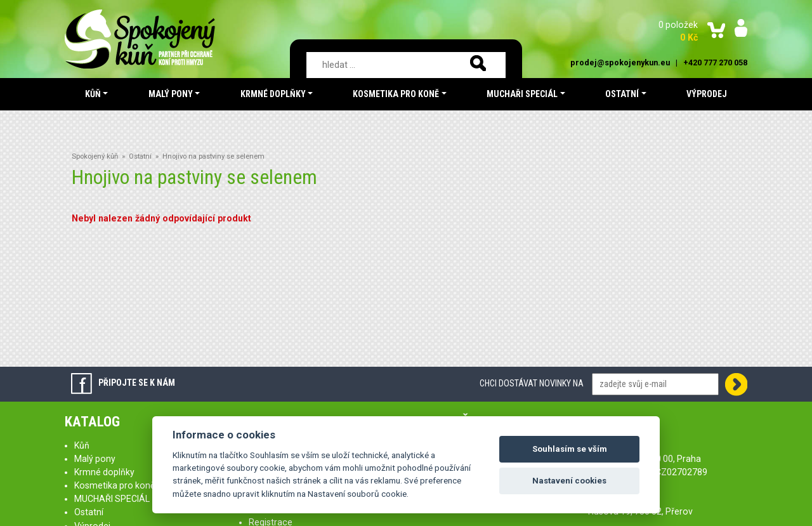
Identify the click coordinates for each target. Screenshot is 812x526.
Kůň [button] (93, 94)
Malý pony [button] (171, 94)
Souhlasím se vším (570, 449)
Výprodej (707, 94)
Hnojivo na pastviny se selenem (213, 156)
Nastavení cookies (569, 481)
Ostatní (140, 156)
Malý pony (95, 459)
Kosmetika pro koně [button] (396, 94)
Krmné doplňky (104, 472)
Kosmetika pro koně (115, 485)
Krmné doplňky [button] (273, 94)
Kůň (82, 445)
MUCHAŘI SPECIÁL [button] (522, 94)
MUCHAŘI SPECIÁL (112, 499)
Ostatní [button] (622, 94)
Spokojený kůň (95, 156)
